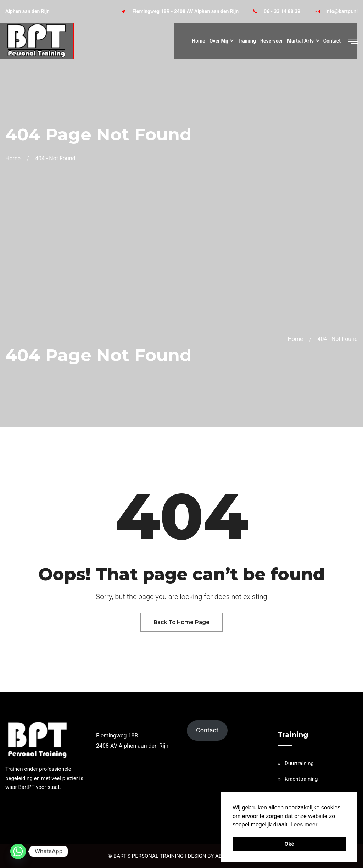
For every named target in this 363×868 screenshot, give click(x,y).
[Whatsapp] (18, 851)
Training (247, 41)
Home (198, 41)
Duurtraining (299, 763)
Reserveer (272, 41)
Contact (332, 41)
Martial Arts (300, 41)
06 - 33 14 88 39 (282, 11)
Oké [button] (289, 844)
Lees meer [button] (304, 825)
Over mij (219, 41)
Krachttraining (301, 779)
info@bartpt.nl (342, 11)
